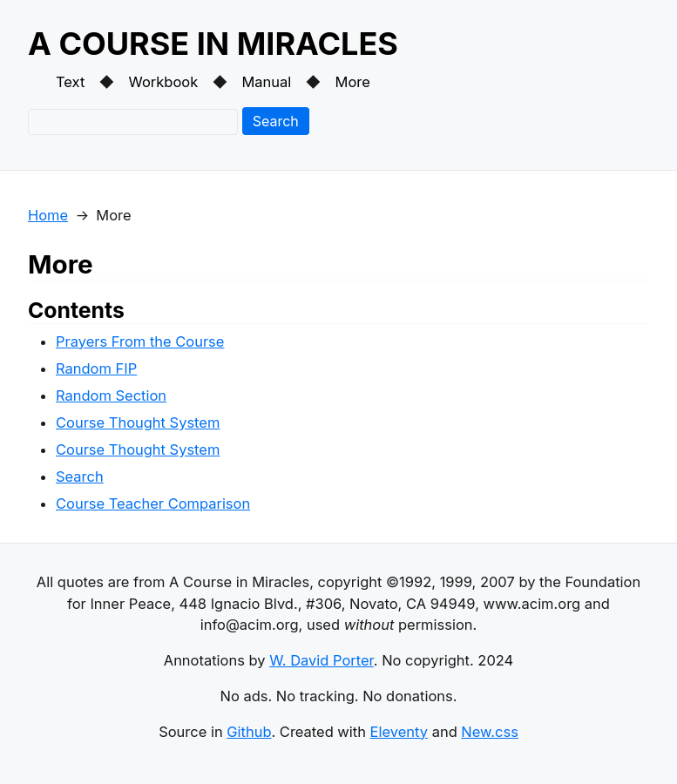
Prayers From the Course (140, 341)
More (353, 82)
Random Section (111, 395)
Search (276, 121)
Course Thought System (138, 422)
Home (48, 215)
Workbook (164, 82)
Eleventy (399, 732)
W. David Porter (322, 660)
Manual (266, 82)
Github (249, 732)
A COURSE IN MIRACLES (213, 44)
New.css (490, 732)
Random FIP (96, 368)
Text (70, 82)
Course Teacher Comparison (153, 504)
